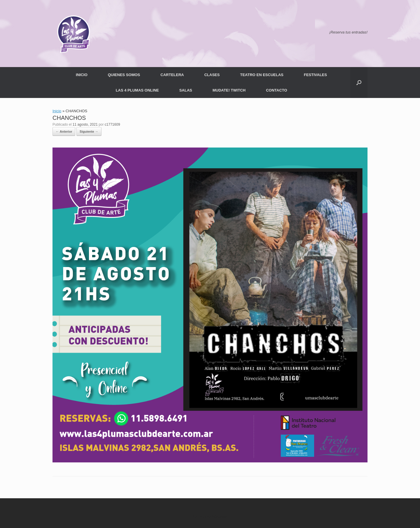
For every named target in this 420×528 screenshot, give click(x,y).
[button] (359, 83)
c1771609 (112, 124)
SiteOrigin (219, 517)
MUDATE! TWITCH (229, 90)
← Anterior (64, 131)
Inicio (57, 111)
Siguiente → (89, 131)
